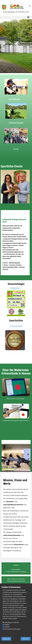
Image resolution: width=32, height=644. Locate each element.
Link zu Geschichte (16, 326)
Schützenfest (15, 288)
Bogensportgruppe (16, 123)
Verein (16, 149)
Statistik (7, 627)
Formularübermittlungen (12, 629)
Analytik (7, 625)
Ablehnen (26, 639)
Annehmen (6, 639)
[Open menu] (28, 17)
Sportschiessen (14, 99)
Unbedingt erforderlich (12, 622)
